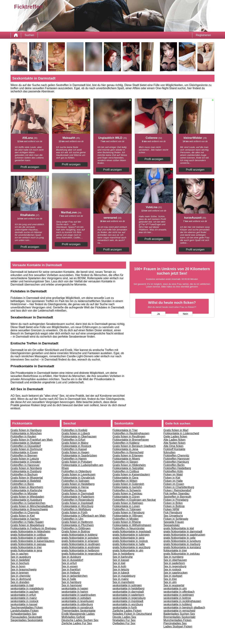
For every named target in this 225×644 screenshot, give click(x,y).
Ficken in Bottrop (174, 506)
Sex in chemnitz (20, 576)
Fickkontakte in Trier (125, 430)
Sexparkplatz (172, 525)
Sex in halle (69, 579)
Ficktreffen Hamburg (176, 462)
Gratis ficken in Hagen (75, 452)
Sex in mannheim (123, 582)
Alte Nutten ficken (174, 443)
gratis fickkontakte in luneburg (182, 541)
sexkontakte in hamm (75, 592)
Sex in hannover (72, 585)
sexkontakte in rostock (24, 601)
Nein (185, 314)
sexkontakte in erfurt (23, 595)
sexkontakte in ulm (175, 589)
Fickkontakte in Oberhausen (79, 437)
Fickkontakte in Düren (126, 497)
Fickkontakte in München (26, 433)
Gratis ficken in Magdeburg (27, 525)
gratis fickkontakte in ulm (128, 551)
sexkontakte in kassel (24, 604)
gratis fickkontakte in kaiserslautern (32, 541)
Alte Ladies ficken (174, 440)
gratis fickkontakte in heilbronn (80, 551)
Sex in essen (70, 566)
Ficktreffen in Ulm (72, 519)
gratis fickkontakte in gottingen (29, 538)
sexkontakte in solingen (127, 585)
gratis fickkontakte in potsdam (80, 538)
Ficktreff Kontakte (174, 449)
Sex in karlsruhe (123, 557)
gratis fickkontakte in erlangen (80, 541)
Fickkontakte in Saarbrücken (79, 456)
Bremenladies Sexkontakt (179, 617)
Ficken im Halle (173, 481)
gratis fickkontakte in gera (128, 538)
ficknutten (169, 452)
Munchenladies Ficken (177, 620)
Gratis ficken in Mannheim (27, 487)
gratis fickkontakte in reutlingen (81, 544)
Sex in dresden (20, 582)
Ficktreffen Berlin (174, 465)
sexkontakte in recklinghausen (182, 601)
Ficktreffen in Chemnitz (25, 513)
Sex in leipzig (121, 570)
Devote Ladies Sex (124, 617)
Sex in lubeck (121, 573)
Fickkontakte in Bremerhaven (131, 440)
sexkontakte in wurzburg (128, 604)
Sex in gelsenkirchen (75, 576)
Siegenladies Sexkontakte (27, 620)
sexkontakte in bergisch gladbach (184, 607)
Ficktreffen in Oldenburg (76, 471)
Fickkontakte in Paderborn (78, 497)
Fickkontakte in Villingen (128, 516)
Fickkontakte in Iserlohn (127, 487)
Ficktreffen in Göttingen (76, 528)
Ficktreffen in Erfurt (73, 440)
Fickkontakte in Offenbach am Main (84, 516)
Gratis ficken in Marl (176, 430)
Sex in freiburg (71, 573)
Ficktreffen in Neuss (74, 490)
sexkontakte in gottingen (179, 595)
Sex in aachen (19, 554)
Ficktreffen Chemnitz (176, 456)
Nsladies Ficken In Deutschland (132, 614)
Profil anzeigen (30, 167)
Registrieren (203, 35)
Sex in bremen (20, 573)
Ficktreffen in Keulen (23, 437)
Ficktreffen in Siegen (125, 462)
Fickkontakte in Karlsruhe (26, 490)
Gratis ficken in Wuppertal (27, 478)
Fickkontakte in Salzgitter (128, 468)
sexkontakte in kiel (22, 585)
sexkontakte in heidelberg (128, 589)
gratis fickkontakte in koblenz (80, 535)
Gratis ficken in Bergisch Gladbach (134, 446)
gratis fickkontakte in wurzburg (131, 547)
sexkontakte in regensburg (129, 598)
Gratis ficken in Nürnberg (26, 468)
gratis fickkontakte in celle (179, 538)
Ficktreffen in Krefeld (74, 430)
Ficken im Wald (173, 475)
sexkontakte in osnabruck (77, 607)
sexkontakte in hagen (75, 589)
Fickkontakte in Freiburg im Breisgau (33, 528)
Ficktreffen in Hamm (74, 459)
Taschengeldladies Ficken (27, 607)
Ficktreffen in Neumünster (129, 528)
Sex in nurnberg (173, 557)
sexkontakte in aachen (25, 592)
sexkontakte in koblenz (178, 604)
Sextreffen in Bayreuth (177, 497)
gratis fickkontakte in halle (129, 544)
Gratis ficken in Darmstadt (78, 494)
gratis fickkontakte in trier (26, 547)
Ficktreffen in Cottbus (126, 471)
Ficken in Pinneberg (176, 500)
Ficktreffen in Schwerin (127, 490)
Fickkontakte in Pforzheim (78, 525)
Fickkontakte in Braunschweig (29, 509)
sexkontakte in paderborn (128, 595)
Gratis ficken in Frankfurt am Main (32, 440)
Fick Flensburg (173, 513)
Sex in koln (119, 566)
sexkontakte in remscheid (179, 611)
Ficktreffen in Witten (125, 481)
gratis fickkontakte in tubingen (131, 535)
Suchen (29, 35)
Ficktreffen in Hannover (25, 465)
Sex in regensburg (175, 566)
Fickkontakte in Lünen (126, 506)
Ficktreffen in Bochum (24, 475)
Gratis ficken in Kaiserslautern (131, 475)
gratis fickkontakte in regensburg (82, 554)
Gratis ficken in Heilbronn (77, 522)
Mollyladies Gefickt (73, 617)
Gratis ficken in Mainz (75, 443)
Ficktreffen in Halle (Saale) (27, 522)
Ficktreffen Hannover (176, 459)
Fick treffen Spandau (176, 494)
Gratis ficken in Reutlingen (129, 437)
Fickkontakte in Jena (125, 449)
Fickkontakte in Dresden (26, 462)
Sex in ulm (170, 582)
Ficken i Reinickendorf (177, 490)
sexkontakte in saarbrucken (79, 595)
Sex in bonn (18, 566)
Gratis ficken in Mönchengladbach (32, 506)
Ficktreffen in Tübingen (127, 509)
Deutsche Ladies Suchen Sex (80, 620)
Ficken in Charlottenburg (179, 487)
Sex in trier (170, 579)
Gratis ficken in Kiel (23, 516)
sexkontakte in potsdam (76, 598)
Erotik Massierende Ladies (78, 614)
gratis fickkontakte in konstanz (182, 547)
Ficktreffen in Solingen (75, 481)
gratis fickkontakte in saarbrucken (184, 535)
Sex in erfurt (69, 563)
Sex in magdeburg (124, 576)
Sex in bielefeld (20, 560)
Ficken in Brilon (173, 503)
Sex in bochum (20, 563)
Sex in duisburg (71, 557)
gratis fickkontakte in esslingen (81, 547)
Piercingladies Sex (175, 623)
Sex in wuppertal (174, 585)
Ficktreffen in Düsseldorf (26, 446)
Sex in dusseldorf (72, 560)
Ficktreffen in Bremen (24, 456)
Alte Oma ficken (173, 446)
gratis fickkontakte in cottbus (28, 535)
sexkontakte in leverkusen (78, 601)
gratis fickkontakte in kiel (179, 528)
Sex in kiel (119, 563)
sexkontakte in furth (125, 607)
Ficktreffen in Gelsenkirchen (28, 503)
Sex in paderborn (174, 563)
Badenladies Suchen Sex (179, 614)
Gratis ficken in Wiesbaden (27, 497)
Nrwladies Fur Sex (124, 620)
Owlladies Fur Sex (124, 623)
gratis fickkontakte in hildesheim (30, 532)
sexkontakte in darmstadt (128, 592)
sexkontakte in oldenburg (77, 604)
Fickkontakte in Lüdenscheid (181, 433)
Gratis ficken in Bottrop (76, 532)
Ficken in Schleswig (176, 519)
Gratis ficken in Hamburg (26, 430)
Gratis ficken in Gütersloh (128, 484)
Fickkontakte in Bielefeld (26, 481)
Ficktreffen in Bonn (22, 484)
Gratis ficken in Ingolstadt (77, 503)
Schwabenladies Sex (24, 614)
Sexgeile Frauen (174, 522)
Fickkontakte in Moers (126, 459)
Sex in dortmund (21, 579)
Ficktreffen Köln (173, 471)
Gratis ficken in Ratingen (128, 503)
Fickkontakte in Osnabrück (78, 478)
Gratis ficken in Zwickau (127, 494)
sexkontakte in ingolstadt (128, 601)
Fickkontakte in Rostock (76, 446)
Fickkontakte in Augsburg (26, 500)
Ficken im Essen (174, 484)
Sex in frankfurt (71, 570)
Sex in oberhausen (175, 560)
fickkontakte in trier (175, 551)
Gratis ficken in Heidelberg (78, 484)
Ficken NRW (171, 509)
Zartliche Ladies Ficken (127, 611)
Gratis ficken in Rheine (127, 522)
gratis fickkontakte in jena (26, 551)
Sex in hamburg (71, 582)
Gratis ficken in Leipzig (25, 459)
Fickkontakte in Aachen (25, 519)
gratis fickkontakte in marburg (182, 544)
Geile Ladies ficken (175, 437)
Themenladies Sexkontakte (78, 611)
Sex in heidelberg (123, 554)
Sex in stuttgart (173, 576)
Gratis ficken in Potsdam (77, 462)
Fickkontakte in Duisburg (26, 471)
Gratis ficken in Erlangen (128, 456)
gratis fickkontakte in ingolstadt (132, 532)
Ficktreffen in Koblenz (126, 443)
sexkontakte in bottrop (177, 598)
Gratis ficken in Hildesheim (129, 465)
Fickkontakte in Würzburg (77, 506)
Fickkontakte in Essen (24, 452)
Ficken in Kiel (172, 478)
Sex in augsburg (21, 557)
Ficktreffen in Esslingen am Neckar (134, 500)
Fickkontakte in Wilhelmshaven (132, 525)
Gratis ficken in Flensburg (128, 513)
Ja (158, 314)
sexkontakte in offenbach (179, 592)
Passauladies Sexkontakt (26, 617)
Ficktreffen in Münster (24, 494)
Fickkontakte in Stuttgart (26, 443)
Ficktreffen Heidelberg (177, 468)
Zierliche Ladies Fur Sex (77, 623)
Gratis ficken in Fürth (75, 513)
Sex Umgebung (173, 516)
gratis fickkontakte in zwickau (182, 554)
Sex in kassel (121, 560)
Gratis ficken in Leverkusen (78, 475)
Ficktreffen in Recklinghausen (131, 433)
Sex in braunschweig (24, 570)
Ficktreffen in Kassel (74, 449)
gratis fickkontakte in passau (28, 544)
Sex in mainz (121, 579)
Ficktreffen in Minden (126, 519)
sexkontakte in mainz (24, 598)
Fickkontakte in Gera (125, 478)
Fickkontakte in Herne (75, 487)
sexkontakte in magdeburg (27, 589)
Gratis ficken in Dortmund (26, 449)
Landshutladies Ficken (25, 611)
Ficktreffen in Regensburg (78, 500)
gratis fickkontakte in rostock (130, 541)
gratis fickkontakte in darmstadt (183, 532)
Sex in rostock (172, 570)
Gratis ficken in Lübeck (76, 433)
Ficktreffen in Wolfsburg (76, 509)
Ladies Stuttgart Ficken (178, 626)
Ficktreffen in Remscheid (128, 452)
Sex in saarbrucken (176, 573)
